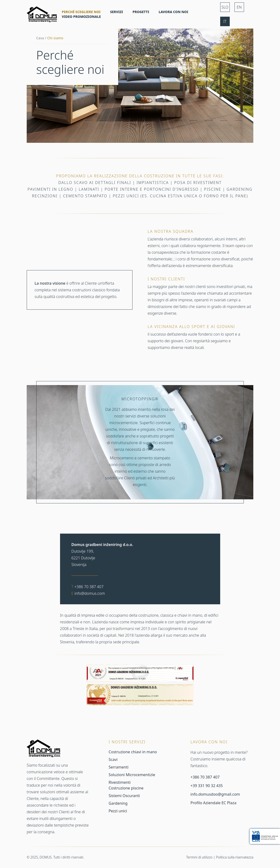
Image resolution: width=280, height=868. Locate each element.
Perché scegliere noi (81, 12)
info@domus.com (90, 593)
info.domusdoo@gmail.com (215, 794)
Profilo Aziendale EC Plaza (213, 803)
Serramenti (119, 767)
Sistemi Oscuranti (124, 796)
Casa (40, 38)
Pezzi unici (118, 811)
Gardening (118, 803)
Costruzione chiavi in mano (133, 752)
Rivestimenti (120, 782)
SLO (225, 7)
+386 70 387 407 (89, 587)
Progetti (141, 12)
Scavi (113, 759)
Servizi (117, 12)
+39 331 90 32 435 (207, 786)
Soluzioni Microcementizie (132, 775)
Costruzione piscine (126, 788)
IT (225, 21)
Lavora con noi (173, 12)
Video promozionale (81, 17)
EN (239, 7)
